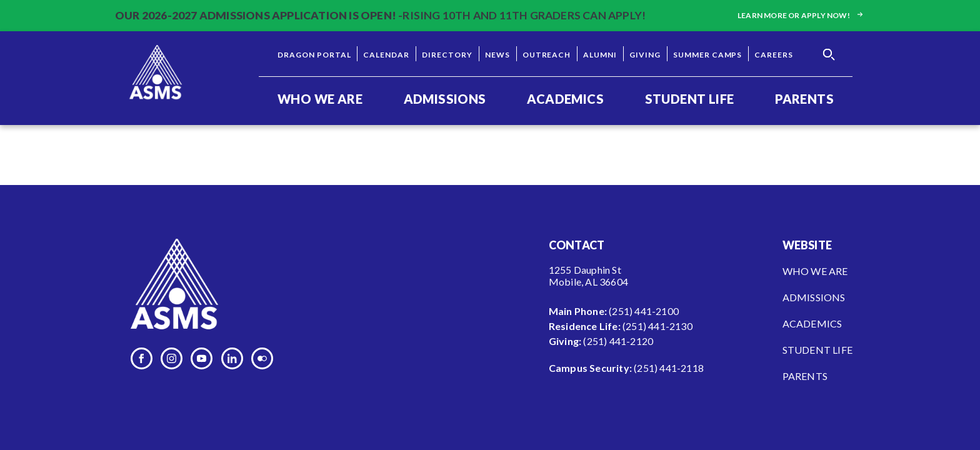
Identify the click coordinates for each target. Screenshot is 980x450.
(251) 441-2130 (657, 326)
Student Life (690, 99)
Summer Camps (708, 55)
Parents (804, 99)
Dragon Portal (314, 55)
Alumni (600, 55)
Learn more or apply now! (801, 15)
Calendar (386, 55)
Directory (447, 55)
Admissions (445, 99)
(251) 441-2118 (669, 368)
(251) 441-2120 (618, 341)
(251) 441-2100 (644, 311)
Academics (565, 99)
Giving (645, 55)
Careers (774, 55)
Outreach (547, 55)
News (497, 55)
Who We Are (320, 99)
